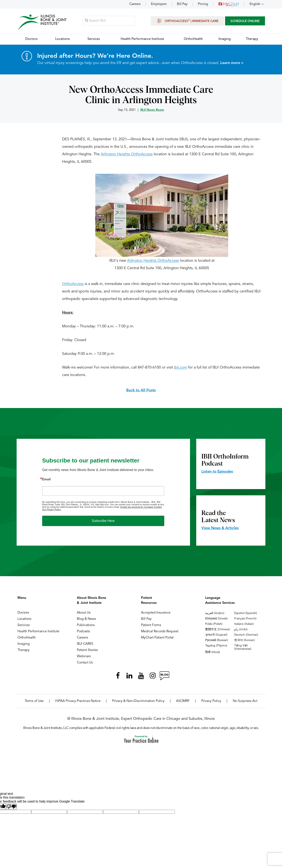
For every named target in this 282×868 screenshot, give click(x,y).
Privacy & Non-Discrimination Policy (138, 702)
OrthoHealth (27, 639)
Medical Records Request (160, 633)
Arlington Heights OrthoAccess (127, 155)
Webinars (84, 658)
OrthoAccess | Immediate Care (187, 21)
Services (24, 626)
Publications (86, 626)
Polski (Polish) (214, 625)
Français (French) (245, 620)
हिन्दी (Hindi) (213, 653)
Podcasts (83, 633)
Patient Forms (151, 626)
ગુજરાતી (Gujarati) (216, 636)
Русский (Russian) (217, 641)
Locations (24, 620)
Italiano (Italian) (244, 625)
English (255, 4)
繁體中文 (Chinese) (218, 631)
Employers (159, 4)
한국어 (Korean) (245, 641)
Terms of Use (34, 702)
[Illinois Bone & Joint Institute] (43, 23)
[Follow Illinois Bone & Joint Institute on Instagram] (153, 677)
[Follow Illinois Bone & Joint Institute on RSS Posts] (164, 677)
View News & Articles (220, 529)
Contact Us (85, 664)
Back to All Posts (141, 392)
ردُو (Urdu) (241, 631)
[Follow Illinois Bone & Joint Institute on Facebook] (118, 677)
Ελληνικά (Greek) (216, 620)
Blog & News (86, 620)
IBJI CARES (85, 645)
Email (46, 481)
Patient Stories (87, 651)
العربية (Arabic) (215, 614)
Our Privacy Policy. (52, 511)
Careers (135, 4)
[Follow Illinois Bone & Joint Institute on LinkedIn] (129, 677)
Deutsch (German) (246, 636)
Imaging (24, 645)
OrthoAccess (73, 285)
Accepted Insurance (156, 614)
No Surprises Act (245, 702)
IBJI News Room (152, 111)
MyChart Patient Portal (157, 639)
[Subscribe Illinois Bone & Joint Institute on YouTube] (141, 677)
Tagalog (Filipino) (216, 647)
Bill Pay (182, 4)
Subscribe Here (103, 522)
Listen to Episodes (217, 473)
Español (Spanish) (246, 614)
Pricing (203, 4)
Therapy (23, 651)
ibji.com (181, 369)
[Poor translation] (11, 808)
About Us (84, 614)
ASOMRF (183, 702)
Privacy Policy (211, 702)
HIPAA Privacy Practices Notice (78, 702)
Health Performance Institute (38, 633)
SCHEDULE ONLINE (245, 22)
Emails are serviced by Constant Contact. (141, 508)
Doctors (23, 614)
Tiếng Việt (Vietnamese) (243, 649)
